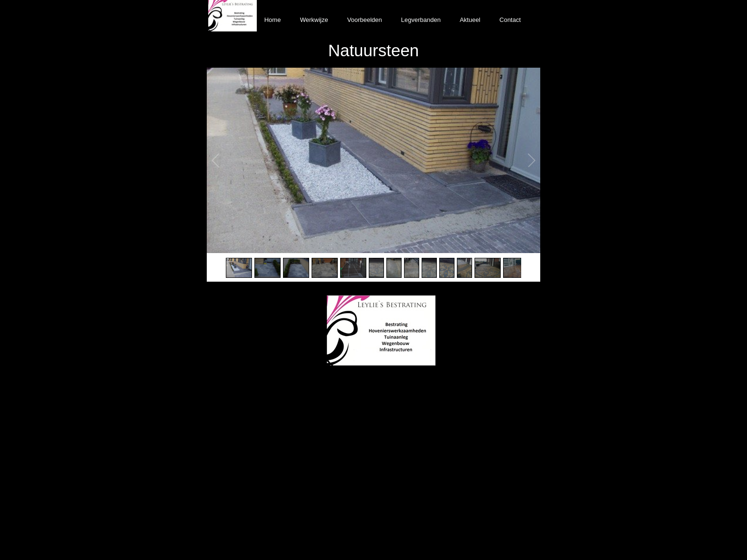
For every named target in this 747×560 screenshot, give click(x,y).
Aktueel (470, 20)
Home (273, 20)
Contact (510, 20)
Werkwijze (314, 20)
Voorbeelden (365, 20)
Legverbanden (421, 20)
